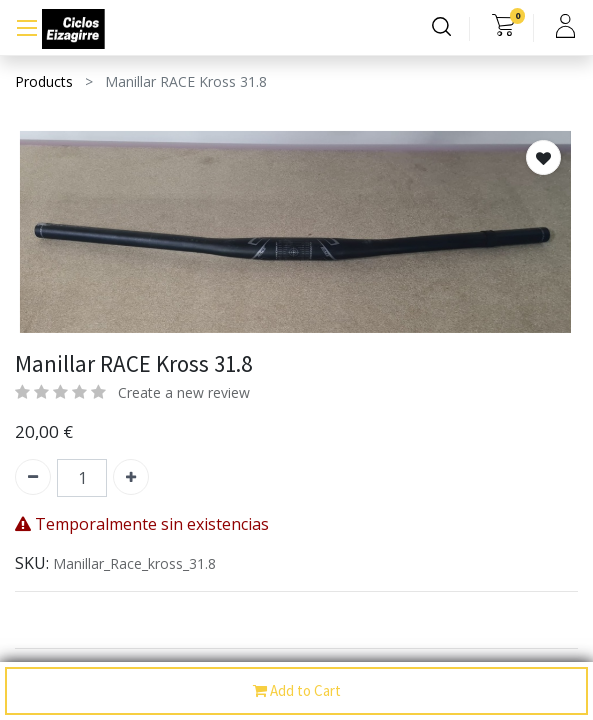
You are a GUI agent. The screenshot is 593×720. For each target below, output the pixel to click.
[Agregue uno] (131, 477)
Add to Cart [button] (297, 691)
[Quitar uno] (33, 477)
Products (44, 81)
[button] (543, 157)
